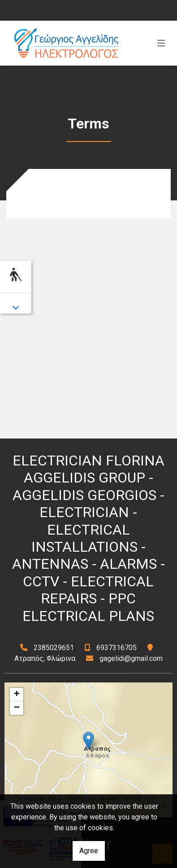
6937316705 (117, 648)
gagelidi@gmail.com (131, 658)
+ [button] (17, 695)
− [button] (17, 708)
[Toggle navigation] (161, 43)
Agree (89, 851)
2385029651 (54, 648)
